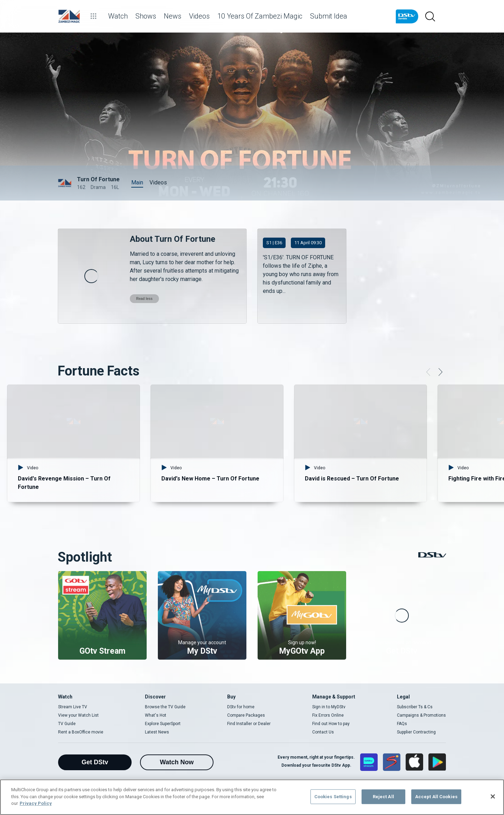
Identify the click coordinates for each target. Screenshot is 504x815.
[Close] (493, 796)
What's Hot (156, 715)
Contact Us (323, 732)
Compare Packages (246, 715)
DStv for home (241, 707)
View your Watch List (78, 715)
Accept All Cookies (436, 797)
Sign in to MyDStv (329, 707)
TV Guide (67, 724)
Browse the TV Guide (165, 707)
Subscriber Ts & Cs (415, 707)
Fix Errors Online (328, 715)
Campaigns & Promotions (421, 715)
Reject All (383, 797)
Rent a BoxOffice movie (81, 732)
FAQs (402, 724)
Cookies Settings (333, 797)
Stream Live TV (73, 707)
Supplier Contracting (416, 732)
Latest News (157, 732)
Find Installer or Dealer (249, 724)
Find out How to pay (331, 724)
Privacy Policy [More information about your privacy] (36, 803)
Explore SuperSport (163, 724)
